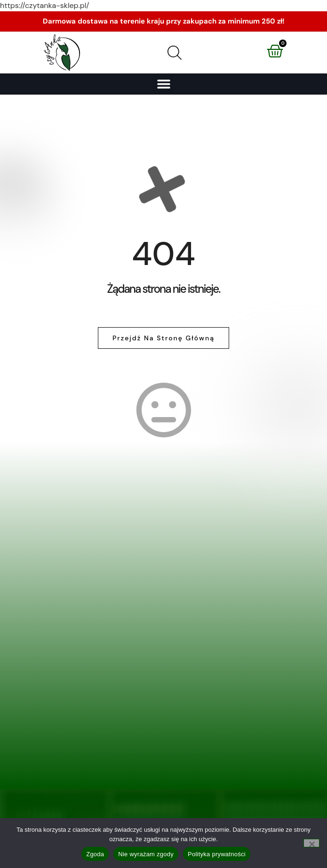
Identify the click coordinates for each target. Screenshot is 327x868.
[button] (163, 84)
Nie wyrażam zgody (146, 854)
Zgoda (95, 854)
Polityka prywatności (217, 854)
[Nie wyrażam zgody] (311, 843)
